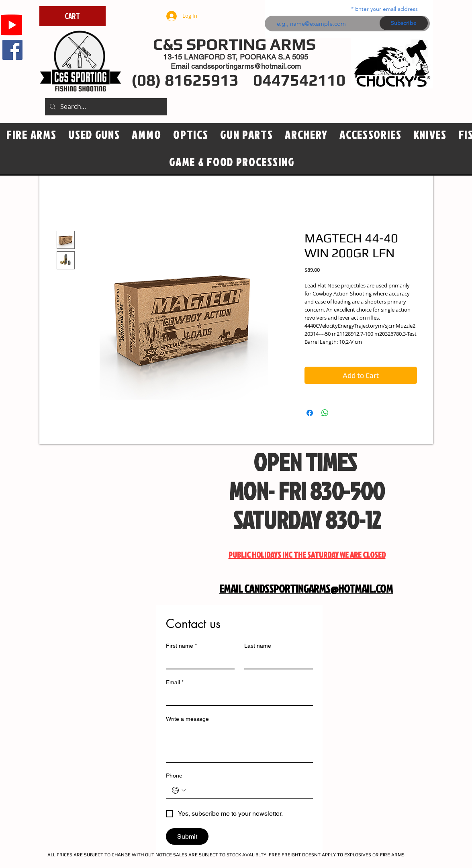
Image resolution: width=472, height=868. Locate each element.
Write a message (187, 719)
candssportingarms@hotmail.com (246, 66)
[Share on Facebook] (310, 413)
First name (181, 646)
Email (175, 682)
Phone (174, 776)
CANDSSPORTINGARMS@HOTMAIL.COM (319, 589)
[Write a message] (239, 744)
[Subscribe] (404, 23)
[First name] (198, 661)
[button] (191, 135)
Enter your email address (386, 9)
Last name (258, 646)
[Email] (237, 697)
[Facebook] (12, 50)
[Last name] (276, 661)
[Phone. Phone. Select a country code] (179, 790)
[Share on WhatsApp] (325, 413)
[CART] (73, 16)
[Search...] (105, 107)
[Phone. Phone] (247, 790)
